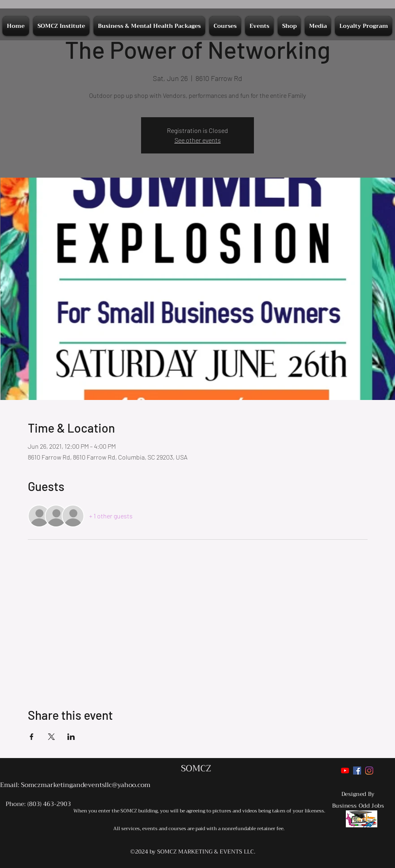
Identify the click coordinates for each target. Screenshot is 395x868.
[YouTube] (345, 771)
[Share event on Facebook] (32, 737)
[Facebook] (357, 771)
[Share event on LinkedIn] (71, 737)
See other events (198, 140)
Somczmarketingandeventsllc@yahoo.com (86, 785)
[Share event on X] (51, 737)
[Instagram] (369, 771)
